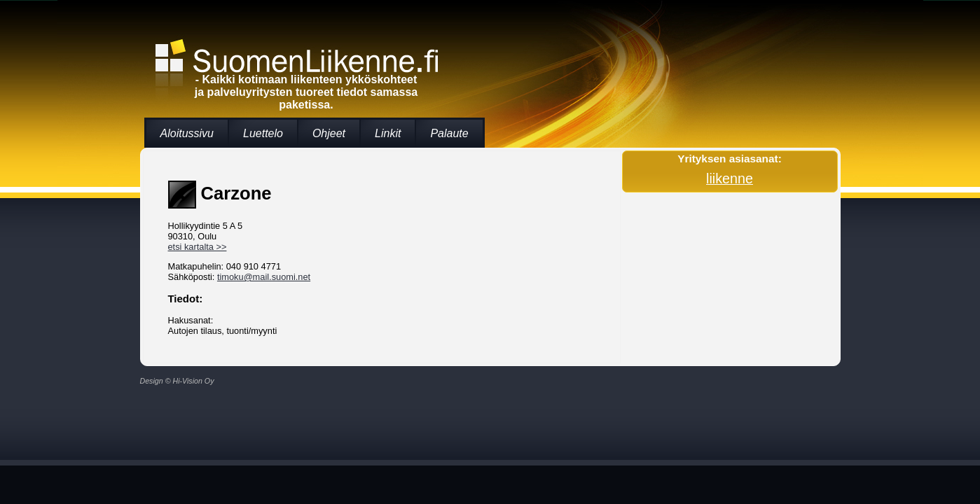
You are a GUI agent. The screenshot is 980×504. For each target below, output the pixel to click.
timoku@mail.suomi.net (264, 277)
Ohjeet (329, 133)
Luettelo (263, 133)
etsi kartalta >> (198, 247)
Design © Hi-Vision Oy (177, 381)
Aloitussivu (187, 133)
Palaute (449, 133)
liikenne (730, 178)
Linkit (388, 133)
